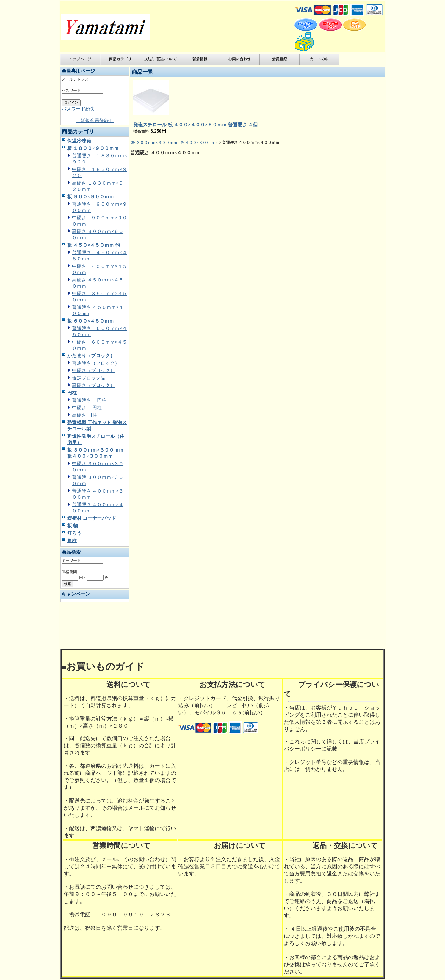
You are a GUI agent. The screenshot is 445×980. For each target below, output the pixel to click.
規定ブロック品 (89, 378)
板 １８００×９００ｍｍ (93, 148)
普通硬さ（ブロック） (96, 363)
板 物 (73, 526)
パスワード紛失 (78, 109)
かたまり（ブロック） (91, 356)
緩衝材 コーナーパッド (92, 518)
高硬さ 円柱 (84, 415)
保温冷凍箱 (79, 141)
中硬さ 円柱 (87, 408)
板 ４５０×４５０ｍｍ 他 (94, 245)
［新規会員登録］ (95, 121)
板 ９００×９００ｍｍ (91, 197)
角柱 (72, 541)
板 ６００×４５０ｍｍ (91, 321)
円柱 (72, 393)
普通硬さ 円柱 (89, 400)
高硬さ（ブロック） (93, 385)
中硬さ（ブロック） (93, 371)
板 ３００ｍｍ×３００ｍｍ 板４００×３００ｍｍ (175, 143)
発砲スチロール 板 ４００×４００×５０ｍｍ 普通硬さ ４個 (195, 125)
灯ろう (74, 533)
